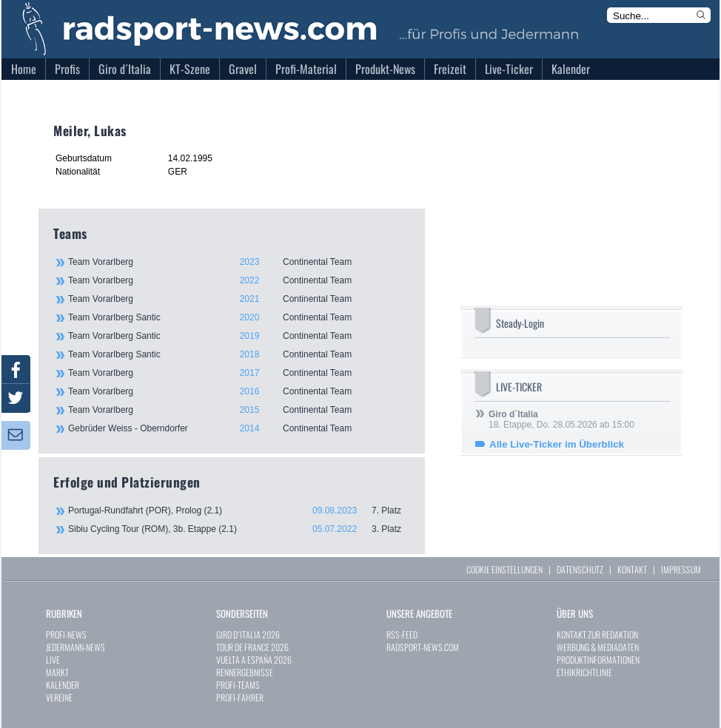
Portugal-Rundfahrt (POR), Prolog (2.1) (239, 510)
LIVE (53, 660)
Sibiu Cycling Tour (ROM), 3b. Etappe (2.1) (239, 529)
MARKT (57, 672)
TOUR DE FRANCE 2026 (252, 647)
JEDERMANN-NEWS (76, 647)
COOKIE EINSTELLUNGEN (504, 569)
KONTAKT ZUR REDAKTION (597, 634)
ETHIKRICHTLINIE (584, 672)
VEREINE (59, 697)
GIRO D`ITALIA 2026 (248, 634)
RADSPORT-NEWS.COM (423, 647)
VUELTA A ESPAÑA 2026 (254, 660)
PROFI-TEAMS (238, 685)
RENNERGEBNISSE (245, 672)
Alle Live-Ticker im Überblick (557, 444)
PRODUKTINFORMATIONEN (598, 660)
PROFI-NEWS (66, 634)
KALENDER (63, 685)
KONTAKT (632, 569)
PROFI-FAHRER (240, 697)
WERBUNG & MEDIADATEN (598, 647)
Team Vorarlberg (238, 262)
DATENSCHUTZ (580, 569)
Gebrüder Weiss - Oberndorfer (238, 428)
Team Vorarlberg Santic (238, 317)
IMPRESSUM (681, 569)
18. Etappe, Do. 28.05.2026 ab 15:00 (561, 419)
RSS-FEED (402, 634)
